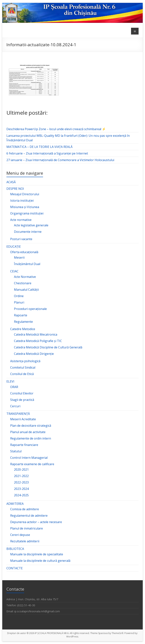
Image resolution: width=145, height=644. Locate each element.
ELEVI (10, 381)
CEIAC (14, 271)
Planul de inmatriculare (27, 528)
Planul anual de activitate (28, 432)
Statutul (16, 451)
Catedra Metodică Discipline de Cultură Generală (48, 347)
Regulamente (23, 322)
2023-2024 (21, 489)
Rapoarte (21, 315)
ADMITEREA (15, 504)
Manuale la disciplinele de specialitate (37, 554)
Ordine (19, 296)
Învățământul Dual (27, 264)
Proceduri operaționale (30, 309)
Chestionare (23, 283)
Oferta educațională (24, 252)
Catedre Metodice (23, 329)
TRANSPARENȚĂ (18, 414)
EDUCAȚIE (14, 247)
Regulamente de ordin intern (31, 438)
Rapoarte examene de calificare (32, 464)
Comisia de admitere (25, 509)
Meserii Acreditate (23, 419)
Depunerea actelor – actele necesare (36, 522)
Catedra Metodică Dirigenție (34, 354)
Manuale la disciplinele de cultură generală (40, 561)
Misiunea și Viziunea (25, 207)
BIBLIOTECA (15, 549)
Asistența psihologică (25, 361)
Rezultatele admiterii (25, 541)
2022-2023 (21, 482)
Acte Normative (25, 277)
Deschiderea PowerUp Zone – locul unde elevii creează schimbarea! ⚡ (56, 129)
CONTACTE (15, 568)
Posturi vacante (21, 239)
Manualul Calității (26, 290)
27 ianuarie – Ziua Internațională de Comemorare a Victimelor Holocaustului (60, 160)
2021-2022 (21, 476)
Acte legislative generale (31, 225)
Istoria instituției (22, 201)
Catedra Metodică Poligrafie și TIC (38, 341)
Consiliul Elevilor (22, 393)
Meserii (19, 257)
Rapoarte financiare (24, 445)
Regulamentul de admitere (29, 516)
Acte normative (21, 220)
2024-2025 (21, 495)
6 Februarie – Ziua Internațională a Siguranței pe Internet (47, 153)
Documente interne (28, 232)
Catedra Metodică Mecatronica (36, 334)
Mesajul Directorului (25, 194)
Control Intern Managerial (29, 458)
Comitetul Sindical (23, 367)
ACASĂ (11, 182)
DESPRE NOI (15, 189)
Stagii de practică (22, 400)
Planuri (19, 302)
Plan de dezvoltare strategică (31, 426)
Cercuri (15, 406)
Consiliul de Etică (22, 374)
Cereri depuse (20, 535)
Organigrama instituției (27, 213)
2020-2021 (21, 470)
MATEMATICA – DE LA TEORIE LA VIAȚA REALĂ (39, 147)
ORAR (14, 387)
